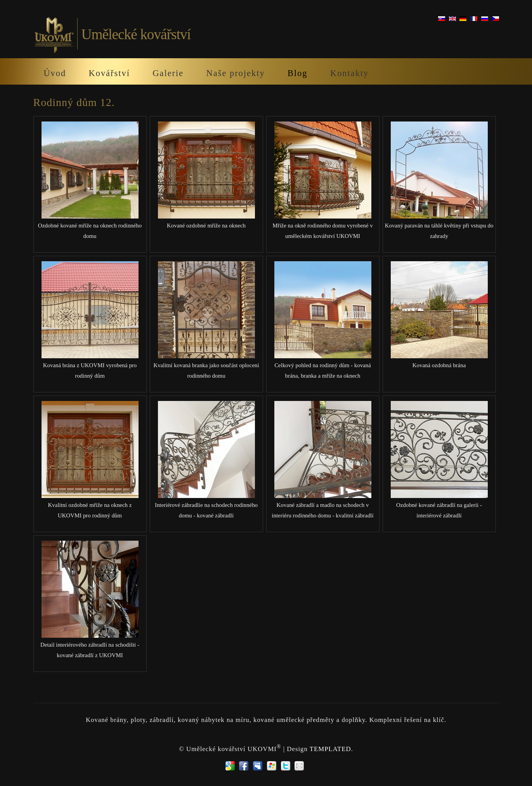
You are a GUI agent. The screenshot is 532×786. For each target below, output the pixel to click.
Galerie (168, 73)
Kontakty (349, 73)
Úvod (55, 73)
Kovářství (109, 73)
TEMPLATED (330, 749)
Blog (298, 73)
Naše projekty (236, 73)
